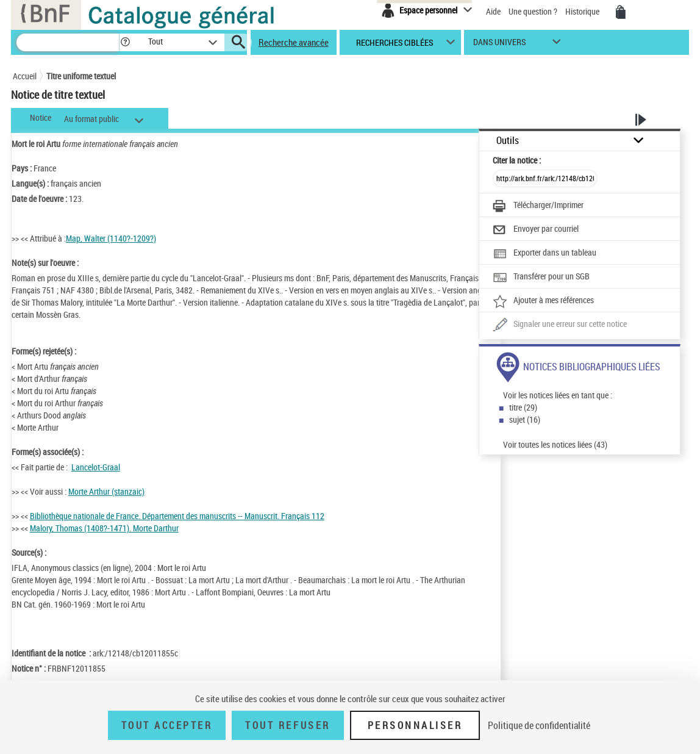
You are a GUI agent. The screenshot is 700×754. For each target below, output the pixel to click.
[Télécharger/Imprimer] (538, 206)
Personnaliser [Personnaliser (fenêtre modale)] (415, 725)
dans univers (499, 45)
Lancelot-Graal (96, 467)
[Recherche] (68, 42)
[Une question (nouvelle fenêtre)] (560, 325)
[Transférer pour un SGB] (541, 278)
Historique (583, 11)
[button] (125, 42)
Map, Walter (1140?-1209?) (111, 238)
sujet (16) (525, 419)
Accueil (25, 76)
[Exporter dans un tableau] (545, 254)
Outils (508, 141)
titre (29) (523, 407)
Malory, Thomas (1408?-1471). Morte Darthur (104, 528)
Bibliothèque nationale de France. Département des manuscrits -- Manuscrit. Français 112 (177, 516)
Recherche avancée (294, 42)
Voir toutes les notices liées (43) (555, 444)
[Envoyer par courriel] (536, 230)
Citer (517, 160)
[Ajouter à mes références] (543, 301)
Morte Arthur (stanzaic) (106, 491)
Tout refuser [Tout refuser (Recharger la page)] (287, 725)
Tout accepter (167, 725)
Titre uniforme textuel (81, 76)
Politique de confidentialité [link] (539, 725)
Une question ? (533, 11)
